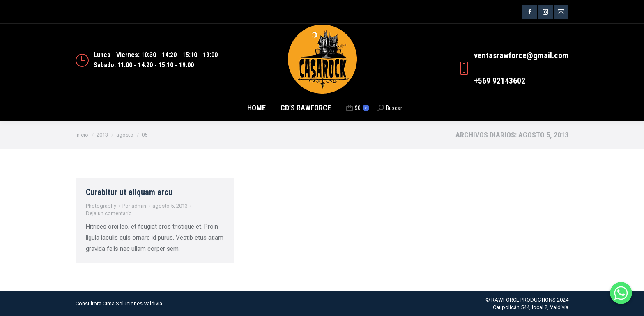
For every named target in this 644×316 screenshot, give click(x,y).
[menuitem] (256, 108)
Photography (101, 206)
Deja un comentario (109, 213)
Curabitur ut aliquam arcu (129, 192)
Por (134, 206)
